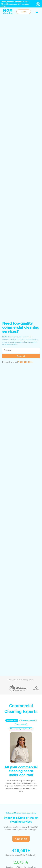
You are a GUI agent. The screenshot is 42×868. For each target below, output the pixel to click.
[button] (37, 12)
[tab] (12, 720)
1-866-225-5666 (25, 362)
